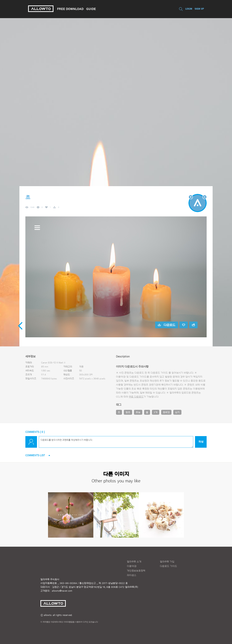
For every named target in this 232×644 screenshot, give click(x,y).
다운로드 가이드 (159, 373)
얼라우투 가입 (167, 562)
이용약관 (132, 566)
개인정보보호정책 (136, 571)
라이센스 (132, 575)
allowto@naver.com (62, 591)
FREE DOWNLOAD (70, 9)
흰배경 (166, 412)
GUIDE (91, 9)
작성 (201, 442)
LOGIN (189, 9)
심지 (177, 412)
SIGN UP (199, 9)
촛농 (138, 412)
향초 (128, 412)
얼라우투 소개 (134, 562)
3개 (156, 412)
